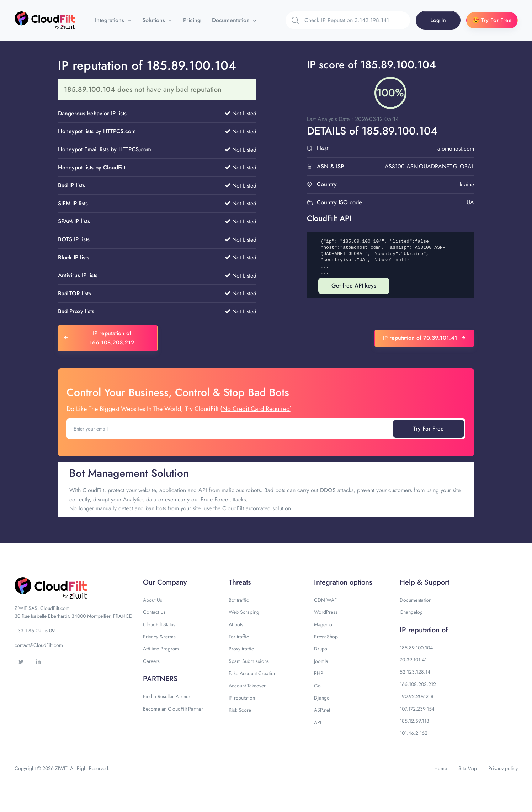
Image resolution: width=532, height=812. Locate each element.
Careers (151, 661)
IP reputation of (424, 630)
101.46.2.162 (414, 733)
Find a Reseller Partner (167, 696)
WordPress (326, 612)
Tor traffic (239, 637)
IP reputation (242, 698)
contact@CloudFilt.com (39, 645)
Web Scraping (244, 612)
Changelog (411, 612)
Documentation (232, 20)
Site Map (468, 768)
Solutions (155, 20)
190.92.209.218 (417, 696)
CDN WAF (325, 600)
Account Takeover (247, 686)
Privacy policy (503, 768)
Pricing (192, 20)
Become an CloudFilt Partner (173, 709)
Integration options (343, 582)
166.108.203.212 (418, 684)
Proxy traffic (241, 649)
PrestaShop (326, 637)
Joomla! (322, 661)
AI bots (236, 624)
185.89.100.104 (416, 648)
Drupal (321, 649)
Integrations (110, 20)
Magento (323, 624)
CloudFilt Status (159, 624)
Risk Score (240, 710)
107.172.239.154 (417, 709)
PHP (319, 673)
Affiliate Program (161, 649)
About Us (153, 600)
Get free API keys (354, 286)
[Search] (357, 20)
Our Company (165, 582)
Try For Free (429, 429)
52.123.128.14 (415, 672)
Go (317, 686)
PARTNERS (160, 679)
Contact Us (154, 612)
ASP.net (322, 710)
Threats (240, 582)
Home (441, 768)
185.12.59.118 (414, 721)
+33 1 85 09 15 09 (35, 631)
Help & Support (424, 582)
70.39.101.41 (413, 660)
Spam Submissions (249, 661)
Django (322, 698)
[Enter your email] (230, 429)
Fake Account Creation (252, 673)
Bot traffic (239, 600)
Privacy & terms (159, 637)
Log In (438, 20)
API (318, 722)
